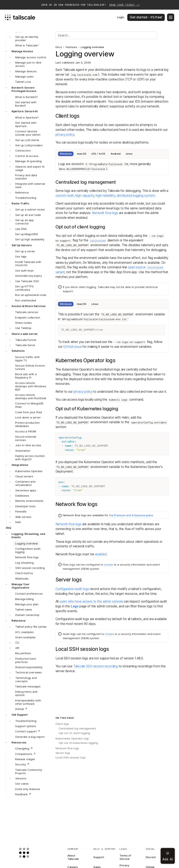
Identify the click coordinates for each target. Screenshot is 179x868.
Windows (66, 154)
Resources (19, 742)
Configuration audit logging (28, 550)
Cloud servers (24, 476)
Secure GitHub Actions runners (30, 367)
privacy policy (65, 134)
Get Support (20, 715)
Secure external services (26, 438)
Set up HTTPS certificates (24, 288)
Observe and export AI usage (30, 168)
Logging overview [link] (92, 47)
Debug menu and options (26, 693)
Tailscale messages (28, 686)
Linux (129, 154)
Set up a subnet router (30, 209)
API (17, 648)
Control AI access (27, 156)
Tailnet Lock (23, 82)
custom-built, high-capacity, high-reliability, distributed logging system (105, 196)
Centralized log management (77, 728)
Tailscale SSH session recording (96, 666)
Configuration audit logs (72, 589)
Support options (26, 726)
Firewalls (21, 511)
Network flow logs (27, 557)
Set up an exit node (28, 215)
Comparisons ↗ (25, 754)
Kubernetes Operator (29, 471)
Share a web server (25, 334)
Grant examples (25, 637)
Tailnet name (23, 609)
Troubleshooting (26, 198)
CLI (17, 642)
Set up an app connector (24, 222)
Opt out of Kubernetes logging (78, 743)
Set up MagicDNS (27, 234)
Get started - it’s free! (146, 17)
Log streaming (24, 563)
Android (116, 154)
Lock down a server (28, 417)
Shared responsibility (29, 667)
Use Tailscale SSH (27, 281)
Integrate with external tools (30, 185)
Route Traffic (20, 203)
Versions (21, 778)
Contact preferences (29, 594)
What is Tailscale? (27, 45)
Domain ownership (27, 615)
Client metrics (24, 573)
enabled (101, 554)
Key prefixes (23, 653)
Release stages (25, 759)
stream (109, 565)
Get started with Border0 (26, 104)
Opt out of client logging (74, 733)
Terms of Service (125, 857)
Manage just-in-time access (28, 64)
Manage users (24, 76)
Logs (75, 606)
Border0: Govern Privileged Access (24, 89)
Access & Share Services (29, 306)
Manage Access (22, 51)
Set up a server (25, 251)
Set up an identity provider (27, 38)
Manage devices (26, 71)
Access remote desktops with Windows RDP (31, 386)
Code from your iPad (28, 412)
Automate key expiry (28, 276)
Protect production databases (27, 424)
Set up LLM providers (29, 145)
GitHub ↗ (21, 709)
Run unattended (26, 300)
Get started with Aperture (26, 124)
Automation (23, 451)
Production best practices (26, 660)
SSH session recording (30, 568)
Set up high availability (30, 239)
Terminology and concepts (26, 679)
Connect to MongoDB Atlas (29, 405)
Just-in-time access (28, 445)
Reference (22, 192)
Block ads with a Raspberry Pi (26, 376)
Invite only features (28, 789)
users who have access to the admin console (91, 601)
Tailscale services (27, 312)
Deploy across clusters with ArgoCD (30, 458)
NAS (18, 522)
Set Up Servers (22, 245)
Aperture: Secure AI (25, 111)
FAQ (9, 528)
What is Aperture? (27, 117)
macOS (82, 154)
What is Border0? (26, 97)
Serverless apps (26, 490)
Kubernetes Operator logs (72, 738)
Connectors (23, 150)
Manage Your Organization (21, 586)
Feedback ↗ (23, 794)
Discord (151, 857)
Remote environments (29, 501)
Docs (59, 47)
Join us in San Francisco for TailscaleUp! (90, 5)
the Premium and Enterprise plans (131, 515)
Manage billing (24, 599)
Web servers (23, 517)
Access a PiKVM (26, 431)
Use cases (22, 784)
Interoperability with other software (28, 702)
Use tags (21, 256)
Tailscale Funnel (26, 340)
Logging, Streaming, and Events (28, 535)
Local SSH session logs (71, 757)
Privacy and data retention (26, 177)
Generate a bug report (30, 737)
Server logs (63, 753)
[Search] (106, 35)
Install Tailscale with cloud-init (28, 264)
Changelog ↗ (24, 748)
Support (99, 857)
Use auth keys (24, 270)
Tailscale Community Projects (28, 771)
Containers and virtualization (25, 483)
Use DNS (21, 229)
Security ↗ (22, 764)
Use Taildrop (23, 328)
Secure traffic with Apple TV (27, 359)
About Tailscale (73, 857)
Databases (22, 496)
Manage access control (31, 57)
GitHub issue (72, 347)
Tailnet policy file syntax (31, 627)
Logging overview (26, 543)
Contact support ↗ (28, 731)
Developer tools (25, 506)
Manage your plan (27, 604)
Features (71, 47)
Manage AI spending (29, 161)
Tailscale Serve (25, 345)
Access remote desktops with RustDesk (31, 396)
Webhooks (22, 579)
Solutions (18, 351)
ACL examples (24, 632)
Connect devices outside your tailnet (28, 133)
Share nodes (23, 323)
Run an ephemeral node (31, 295)
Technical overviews (29, 672)
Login (120, 17)
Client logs (62, 724)
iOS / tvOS (98, 154)
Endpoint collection (28, 317)
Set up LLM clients (27, 140)
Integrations (20, 465)
